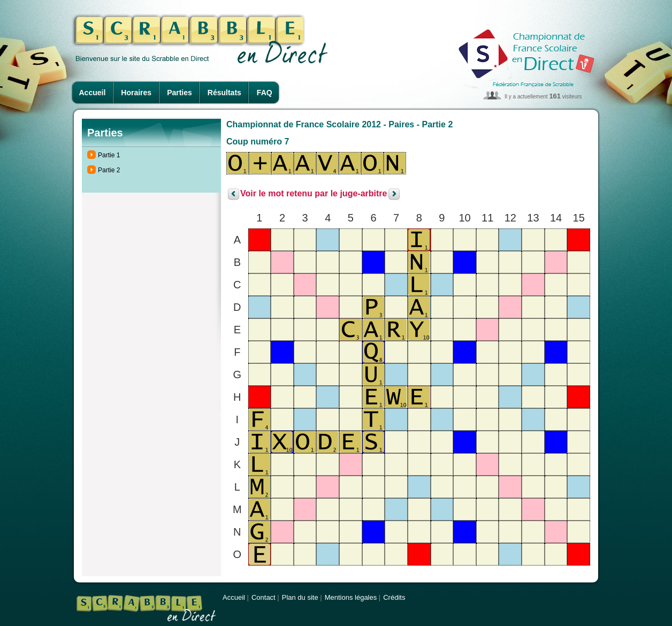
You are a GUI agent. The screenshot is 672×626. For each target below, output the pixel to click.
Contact (264, 597)
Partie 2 (109, 170)
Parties (180, 93)
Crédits (394, 597)
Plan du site (300, 597)
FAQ (265, 93)
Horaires (136, 93)
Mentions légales (351, 597)
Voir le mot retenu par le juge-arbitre (314, 194)
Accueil (93, 93)
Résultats (224, 93)
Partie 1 (109, 155)
